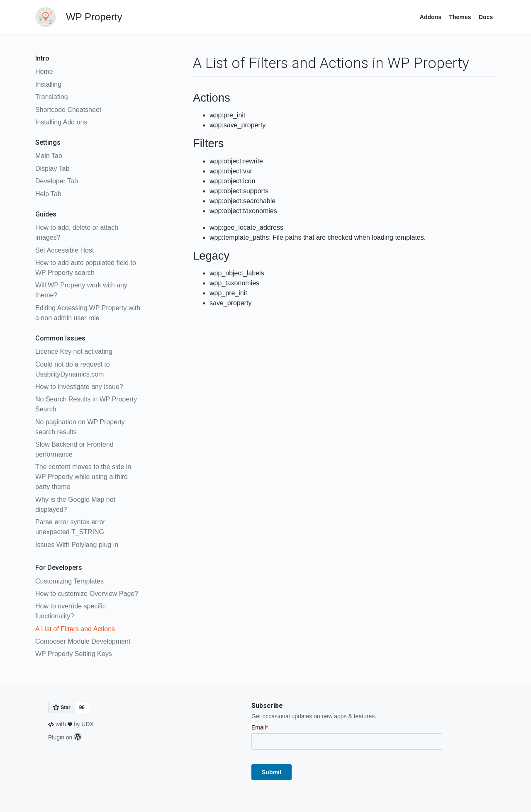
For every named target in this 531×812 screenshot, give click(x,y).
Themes (460, 17)
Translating (52, 97)
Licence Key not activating (74, 351)
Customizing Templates (69, 581)
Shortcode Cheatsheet (68, 110)
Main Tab (49, 156)
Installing (48, 84)
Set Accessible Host (65, 250)
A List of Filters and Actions (75, 629)
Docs (486, 17)
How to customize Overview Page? (87, 594)
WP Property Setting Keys (74, 654)
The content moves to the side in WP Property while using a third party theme (83, 477)
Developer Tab (57, 181)
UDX (88, 724)
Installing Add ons (61, 122)
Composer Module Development (83, 641)
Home (44, 72)
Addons (431, 17)
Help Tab (48, 194)
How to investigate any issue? (79, 387)
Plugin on (65, 737)
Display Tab (52, 169)
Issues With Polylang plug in (77, 545)
